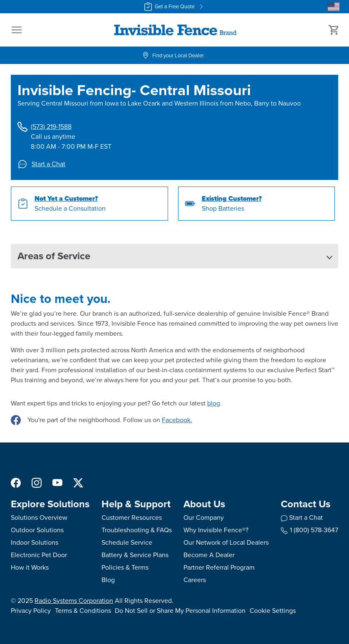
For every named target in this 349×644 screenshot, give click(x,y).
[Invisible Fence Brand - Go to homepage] (175, 30)
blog (214, 403)
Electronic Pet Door (39, 555)
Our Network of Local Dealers (226, 542)
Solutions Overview (39, 517)
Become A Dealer (209, 555)
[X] (78, 482)
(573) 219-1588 (45, 127)
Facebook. (177, 420)
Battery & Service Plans (135, 555)
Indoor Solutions (35, 542)
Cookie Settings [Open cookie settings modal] (273, 611)
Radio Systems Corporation (74, 601)
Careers (195, 580)
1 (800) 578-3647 (309, 530)
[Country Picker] (334, 7)
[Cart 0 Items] (334, 30)
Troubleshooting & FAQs (137, 530)
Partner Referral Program (219, 567)
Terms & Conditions (83, 611)
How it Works (30, 567)
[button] (17, 30)
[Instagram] (37, 482)
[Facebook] (16, 482)
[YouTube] (57, 482)
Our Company (204, 517)
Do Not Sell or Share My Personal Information (180, 611)
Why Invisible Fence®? (216, 530)
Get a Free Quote (175, 7)
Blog (108, 580)
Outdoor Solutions (37, 530)
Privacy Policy (31, 611)
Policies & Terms (125, 567)
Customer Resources (132, 517)
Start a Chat (41, 164)
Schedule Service (127, 542)
